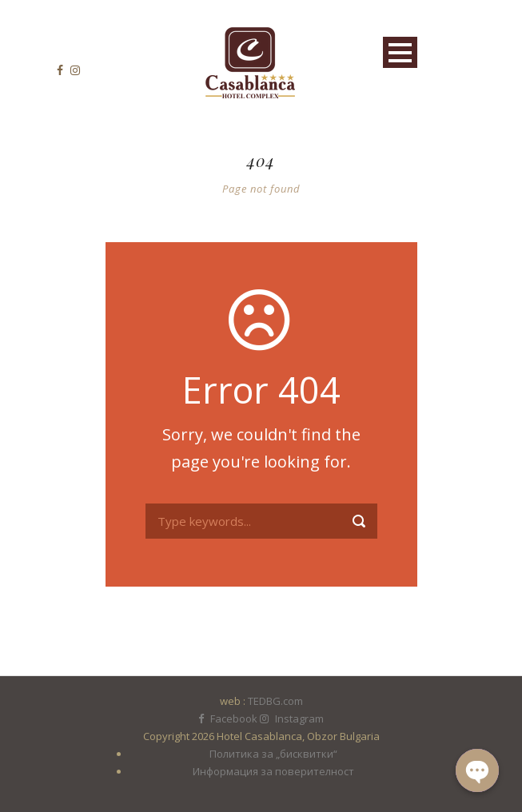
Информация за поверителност (273, 771)
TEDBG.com (275, 701)
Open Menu (400, 52)
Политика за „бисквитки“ (273, 754)
